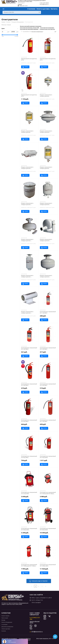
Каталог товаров (5, 616)
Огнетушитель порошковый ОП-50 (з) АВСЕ (48, 529)
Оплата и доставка (43, 9)
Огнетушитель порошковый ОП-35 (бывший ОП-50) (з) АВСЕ (48, 493)
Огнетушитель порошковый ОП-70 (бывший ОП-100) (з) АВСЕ (29, 565)
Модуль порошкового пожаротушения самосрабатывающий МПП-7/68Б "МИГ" (46, 168)
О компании (31, 9)
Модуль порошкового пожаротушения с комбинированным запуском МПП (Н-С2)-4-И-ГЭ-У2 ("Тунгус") (48, 132)
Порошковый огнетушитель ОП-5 (29, 95)
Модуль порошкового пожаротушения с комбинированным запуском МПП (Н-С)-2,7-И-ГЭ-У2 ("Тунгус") (29, 204)
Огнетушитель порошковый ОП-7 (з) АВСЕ (48, 421)
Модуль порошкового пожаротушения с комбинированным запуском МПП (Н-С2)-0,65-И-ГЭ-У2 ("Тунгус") (29, 312)
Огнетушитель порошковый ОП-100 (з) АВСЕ (48, 565)
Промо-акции (5, 618)
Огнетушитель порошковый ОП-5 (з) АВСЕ (48, 385)
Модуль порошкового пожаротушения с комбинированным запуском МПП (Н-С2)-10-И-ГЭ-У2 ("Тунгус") (48, 204)
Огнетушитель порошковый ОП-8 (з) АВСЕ (29, 457)
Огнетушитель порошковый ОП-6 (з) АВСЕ (29, 421)
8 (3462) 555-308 (35, 618)
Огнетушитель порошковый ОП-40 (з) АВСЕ (29, 529)
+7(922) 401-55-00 (23, 6)
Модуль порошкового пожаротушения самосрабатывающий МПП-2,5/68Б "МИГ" (46, 96)
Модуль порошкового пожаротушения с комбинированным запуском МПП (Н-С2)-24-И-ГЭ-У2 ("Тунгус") (29, 168)
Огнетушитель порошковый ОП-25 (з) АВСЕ (29, 493)
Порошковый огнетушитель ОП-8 (29, 59)
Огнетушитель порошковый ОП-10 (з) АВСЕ (48, 457)
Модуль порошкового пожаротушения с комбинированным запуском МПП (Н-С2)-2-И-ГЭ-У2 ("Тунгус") (29, 276)
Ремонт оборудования (7, 622)
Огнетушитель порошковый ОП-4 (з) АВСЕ (29, 385)
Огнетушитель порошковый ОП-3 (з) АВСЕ (48, 348)
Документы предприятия (7, 627)
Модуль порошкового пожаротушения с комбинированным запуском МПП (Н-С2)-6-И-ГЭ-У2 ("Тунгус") (29, 240)
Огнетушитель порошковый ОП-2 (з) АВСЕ (29, 348)
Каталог (3, 9)
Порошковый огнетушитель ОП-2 (48, 59)
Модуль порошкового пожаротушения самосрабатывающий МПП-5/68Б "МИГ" (27, 132)
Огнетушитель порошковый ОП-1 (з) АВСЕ (48, 312)
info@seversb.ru (44, 4)
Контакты (54, 9)
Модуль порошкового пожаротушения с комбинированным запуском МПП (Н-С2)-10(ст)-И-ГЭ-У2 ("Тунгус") (48, 240)
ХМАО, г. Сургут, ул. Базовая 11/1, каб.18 (41, 598)
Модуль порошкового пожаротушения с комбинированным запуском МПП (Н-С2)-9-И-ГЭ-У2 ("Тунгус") (48, 276)
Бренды (3, 620)
